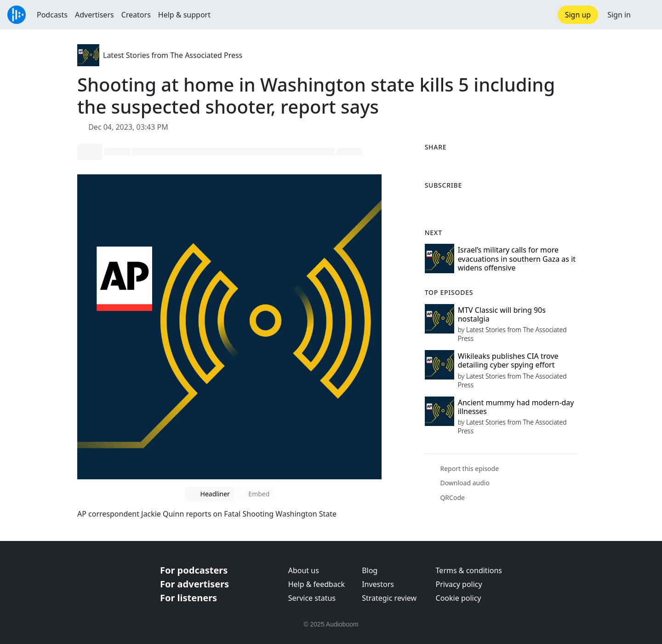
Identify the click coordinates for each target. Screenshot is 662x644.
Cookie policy (459, 598)
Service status (312, 598)
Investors (378, 584)
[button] (646, 15)
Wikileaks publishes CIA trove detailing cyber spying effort (508, 360)
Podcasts (52, 15)
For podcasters (194, 570)
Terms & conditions (469, 570)
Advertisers (94, 15)
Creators (136, 15)
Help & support (184, 15)
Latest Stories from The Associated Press (173, 55)
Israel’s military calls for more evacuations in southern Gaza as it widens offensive (517, 259)
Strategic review (389, 598)
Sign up (578, 15)
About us (304, 570)
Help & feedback (317, 584)
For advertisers (194, 584)
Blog (370, 570)
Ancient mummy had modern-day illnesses (516, 407)
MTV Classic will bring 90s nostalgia (502, 314)
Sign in (619, 15)
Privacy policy (459, 584)
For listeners (188, 598)
